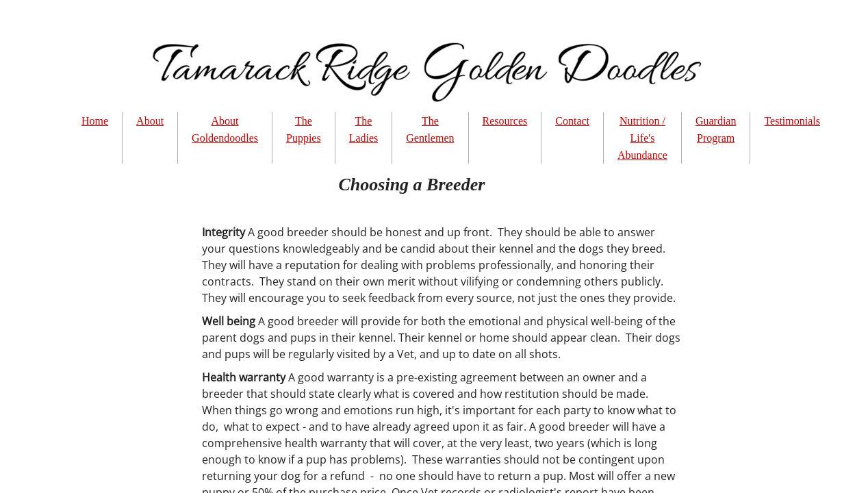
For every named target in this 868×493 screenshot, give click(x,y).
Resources (505, 121)
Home (95, 121)
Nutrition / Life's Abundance (642, 138)
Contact (572, 121)
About (150, 121)
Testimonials (792, 121)
